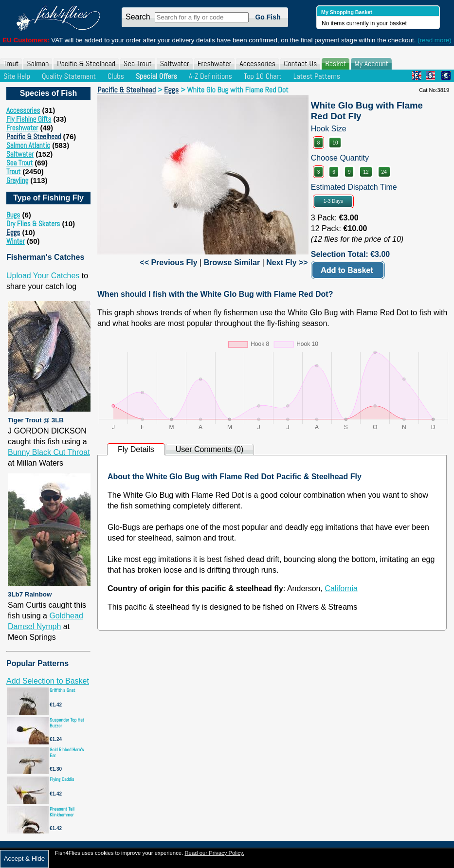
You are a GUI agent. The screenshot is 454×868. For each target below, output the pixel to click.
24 (384, 172)
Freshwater (215, 63)
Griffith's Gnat (63, 690)
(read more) (435, 40)
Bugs (13, 215)
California (341, 588)
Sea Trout (138, 63)
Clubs (116, 76)
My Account (371, 63)
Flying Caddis (62, 779)
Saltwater (175, 63)
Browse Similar (232, 262)
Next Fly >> (287, 262)
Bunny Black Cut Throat (49, 452)
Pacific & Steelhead (86, 63)
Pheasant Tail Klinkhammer (62, 812)
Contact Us (300, 63)
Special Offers (156, 76)
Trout (11, 63)
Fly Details (136, 449)
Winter (16, 241)
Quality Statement (69, 76)
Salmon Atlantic (28, 145)
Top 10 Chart (263, 76)
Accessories (257, 63)
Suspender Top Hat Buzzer (67, 723)
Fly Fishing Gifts (29, 119)
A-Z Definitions (210, 76)
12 (366, 172)
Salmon (38, 63)
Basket (336, 63)
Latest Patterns (317, 76)
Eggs (13, 232)
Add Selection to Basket (48, 681)
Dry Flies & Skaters (33, 224)
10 (335, 143)
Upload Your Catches (43, 276)
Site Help (17, 76)
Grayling (17, 180)
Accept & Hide (24, 859)
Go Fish (268, 17)
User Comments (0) (210, 449)
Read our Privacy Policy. (214, 853)
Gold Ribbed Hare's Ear (67, 752)
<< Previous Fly (168, 262)
